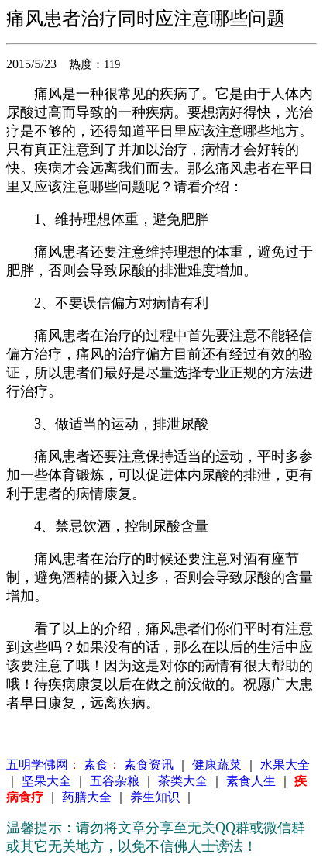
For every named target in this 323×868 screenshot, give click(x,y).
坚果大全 (46, 781)
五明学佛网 (37, 765)
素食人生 (251, 781)
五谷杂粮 (115, 781)
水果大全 (285, 765)
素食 (94, 765)
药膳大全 (87, 797)
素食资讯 (149, 765)
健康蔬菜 (217, 765)
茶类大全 (183, 781)
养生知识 (155, 797)
